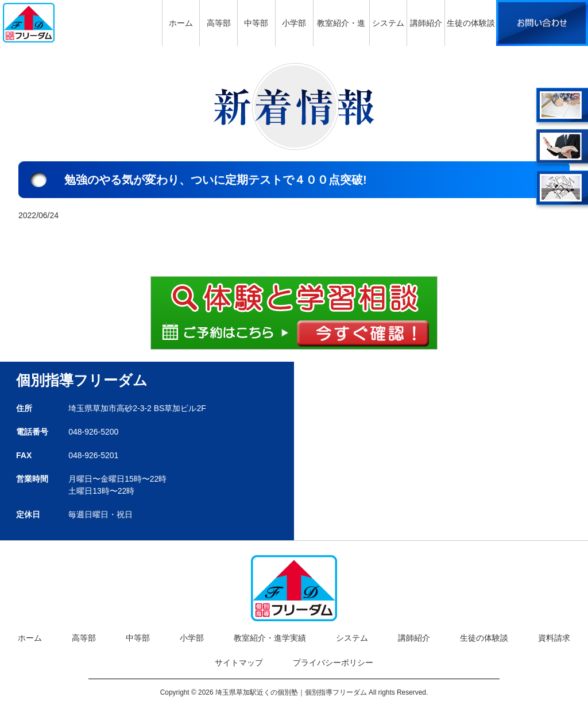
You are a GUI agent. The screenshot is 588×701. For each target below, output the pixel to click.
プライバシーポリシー (333, 663)
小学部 (192, 638)
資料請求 (554, 638)
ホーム (30, 638)
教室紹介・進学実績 (270, 638)
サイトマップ (239, 663)
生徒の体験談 (484, 638)
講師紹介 (414, 638)
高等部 (84, 638)
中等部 (138, 638)
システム (352, 638)
